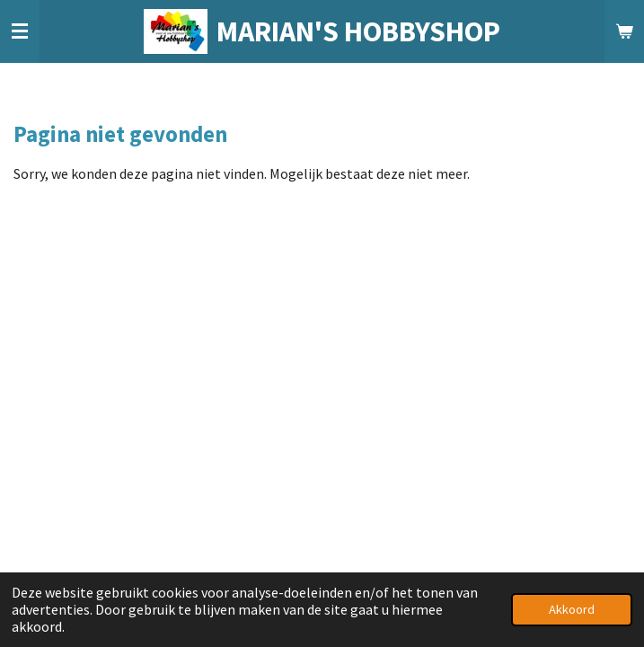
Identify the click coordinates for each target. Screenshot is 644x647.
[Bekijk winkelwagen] (624, 31)
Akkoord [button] (572, 609)
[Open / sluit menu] (20, 31)
